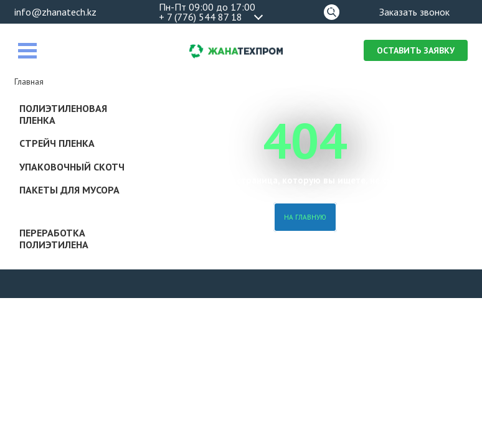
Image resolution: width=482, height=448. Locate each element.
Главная (29, 82)
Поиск (332, 10)
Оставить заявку (416, 50)
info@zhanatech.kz (55, 12)
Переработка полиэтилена (54, 239)
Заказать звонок (414, 12)
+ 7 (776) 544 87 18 (201, 17)
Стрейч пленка (57, 143)
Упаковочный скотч (72, 167)
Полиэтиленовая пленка (63, 114)
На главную (305, 217)
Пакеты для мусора (69, 190)
